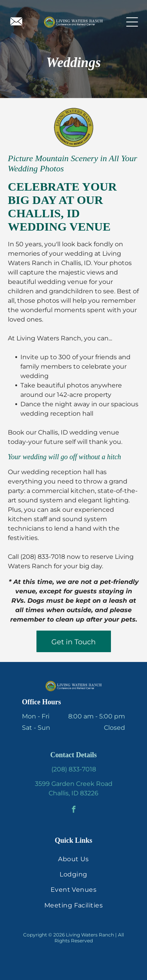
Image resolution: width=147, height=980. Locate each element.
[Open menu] (132, 22)
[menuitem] (73, 859)
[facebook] (73, 811)
